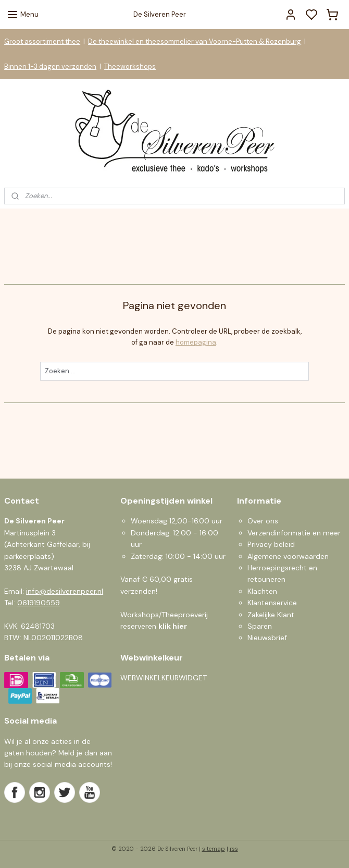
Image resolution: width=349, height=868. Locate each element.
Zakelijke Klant (271, 615)
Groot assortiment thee (42, 41)
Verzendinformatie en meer (294, 533)
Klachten (262, 591)
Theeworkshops (130, 66)
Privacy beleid (271, 544)
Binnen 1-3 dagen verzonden (50, 66)
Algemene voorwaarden (288, 556)
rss (234, 849)
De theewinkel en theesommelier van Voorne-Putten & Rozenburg (195, 41)
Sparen (260, 626)
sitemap (214, 849)
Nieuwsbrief (267, 638)
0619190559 (39, 603)
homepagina (196, 342)
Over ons (263, 521)
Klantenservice (272, 603)
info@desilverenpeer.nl (65, 591)
